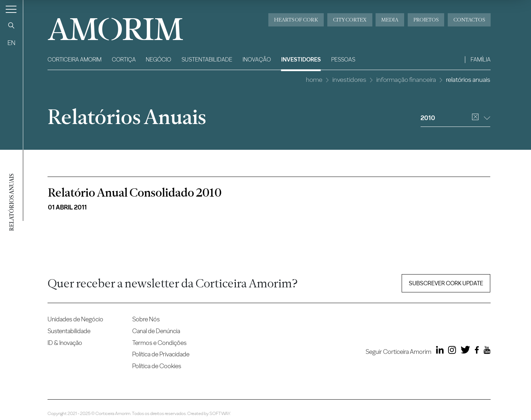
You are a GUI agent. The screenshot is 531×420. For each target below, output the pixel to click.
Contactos (469, 20)
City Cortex (350, 20)
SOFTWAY (220, 413)
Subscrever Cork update (446, 283)
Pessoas (343, 60)
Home (314, 80)
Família (481, 60)
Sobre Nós (146, 319)
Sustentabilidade (207, 60)
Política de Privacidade (161, 354)
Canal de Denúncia (156, 331)
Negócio (158, 60)
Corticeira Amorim (75, 60)
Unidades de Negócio (75, 319)
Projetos (426, 20)
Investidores (301, 60)
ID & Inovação (65, 343)
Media (390, 20)
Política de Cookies (157, 366)
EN (11, 43)
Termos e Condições (159, 343)
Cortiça (124, 60)
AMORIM (105, 26)
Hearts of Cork (296, 20)
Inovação (257, 60)
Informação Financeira (406, 80)
